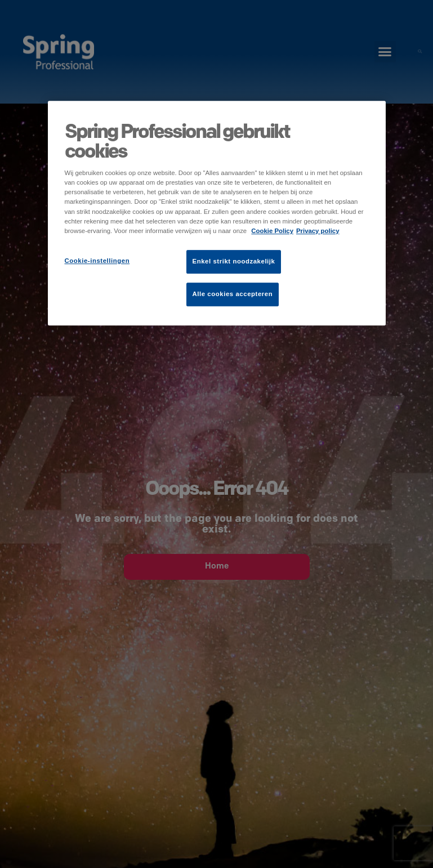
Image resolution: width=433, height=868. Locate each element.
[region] (217, 213)
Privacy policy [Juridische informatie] (318, 231)
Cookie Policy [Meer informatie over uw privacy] (272, 231)
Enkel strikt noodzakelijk (234, 261)
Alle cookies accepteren (233, 294)
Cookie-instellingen (97, 261)
